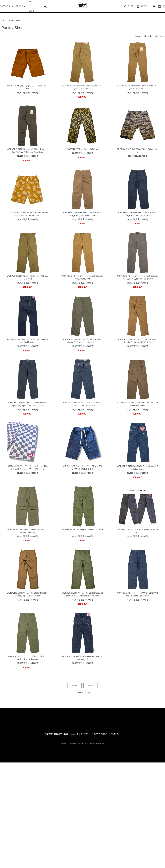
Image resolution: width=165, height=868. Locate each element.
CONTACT (116, 734)
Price (151, 36)
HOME (3, 21)
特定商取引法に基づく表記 (56, 734)
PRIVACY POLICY (99, 734)
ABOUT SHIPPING (80, 734)
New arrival (160, 36)
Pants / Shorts (15, 21)
